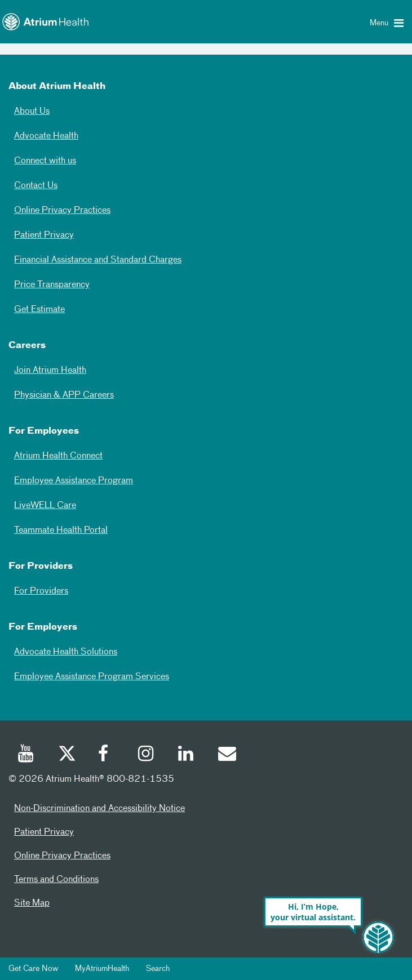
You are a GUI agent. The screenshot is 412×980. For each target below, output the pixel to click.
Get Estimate (39, 310)
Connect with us (45, 161)
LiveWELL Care (45, 506)
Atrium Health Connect (58, 456)
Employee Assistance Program (74, 481)
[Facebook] (107, 755)
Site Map (32, 903)
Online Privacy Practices (62, 211)
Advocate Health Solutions (66, 652)
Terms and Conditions (56, 880)
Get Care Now (33, 969)
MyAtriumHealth (102, 969)
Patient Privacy (44, 235)
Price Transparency (52, 285)
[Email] (227, 755)
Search (158, 969)
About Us (32, 112)
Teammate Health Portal (61, 531)
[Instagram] (147, 755)
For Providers (41, 591)
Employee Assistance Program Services (92, 677)
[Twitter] (67, 755)
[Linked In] (187, 755)
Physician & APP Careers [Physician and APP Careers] (64, 395)
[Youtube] (26, 755)
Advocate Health (46, 136)
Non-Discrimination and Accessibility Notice (99, 809)
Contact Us (36, 186)
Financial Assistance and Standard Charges (98, 260)
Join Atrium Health (50, 371)
